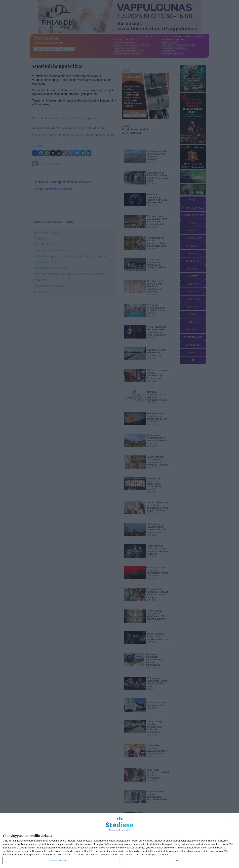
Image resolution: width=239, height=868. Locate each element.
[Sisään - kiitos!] (233, 819)
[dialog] (119, 841)
